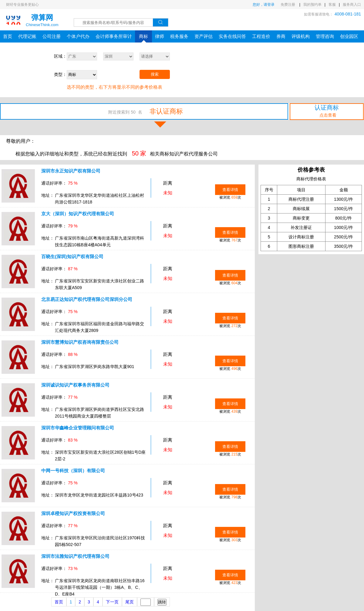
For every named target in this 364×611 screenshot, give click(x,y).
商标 (143, 38)
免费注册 (288, 5)
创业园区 (349, 36)
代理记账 (27, 36)
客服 (332, 5)
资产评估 (204, 36)
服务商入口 (352, 5)
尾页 (130, 602)
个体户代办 (78, 36)
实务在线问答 (232, 36)
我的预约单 (312, 5)
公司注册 (52, 36)
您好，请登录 (264, 5)
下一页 (112, 602)
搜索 (155, 74)
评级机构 (301, 36)
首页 (8, 36)
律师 (160, 36)
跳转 (162, 602)
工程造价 (261, 36)
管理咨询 (325, 36)
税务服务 (179, 36)
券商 (281, 36)
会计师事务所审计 (114, 36)
